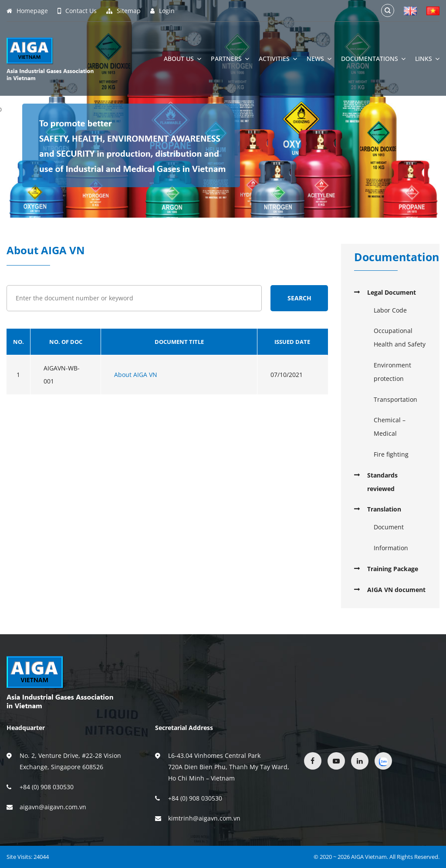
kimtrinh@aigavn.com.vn (204, 818)
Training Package (393, 569)
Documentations (373, 59)
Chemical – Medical (390, 427)
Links (427, 59)
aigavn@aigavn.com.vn (53, 807)
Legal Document (392, 292)
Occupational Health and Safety (400, 337)
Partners (230, 59)
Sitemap (123, 11)
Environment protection (392, 372)
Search (299, 298)
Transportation (395, 399)
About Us (182, 59)
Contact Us (77, 11)
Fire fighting (391, 454)
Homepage (27, 11)
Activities (278, 59)
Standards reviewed (382, 482)
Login (162, 11)
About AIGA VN (136, 375)
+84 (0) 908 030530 (47, 787)
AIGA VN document (396, 590)
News (319, 59)
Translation (384, 509)
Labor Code (390, 310)
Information (391, 548)
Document (389, 527)
